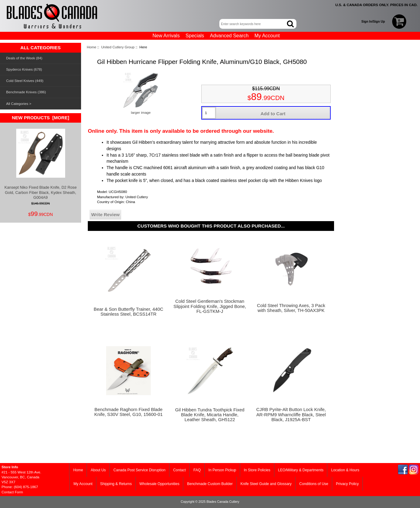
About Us (98, 470)
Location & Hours (345, 470)
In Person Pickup (222, 470)
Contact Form (12, 492)
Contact (179, 470)
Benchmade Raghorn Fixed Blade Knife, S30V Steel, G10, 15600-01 (128, 412)
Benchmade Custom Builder (210, 484)
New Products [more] (41, 118)
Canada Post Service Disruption (139, 470)
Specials (195, 36)
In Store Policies (257, 470)
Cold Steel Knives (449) (25, 81)
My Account (267, 36)
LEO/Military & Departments (301, 470)
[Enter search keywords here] (253, 24)
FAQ (197, 470)
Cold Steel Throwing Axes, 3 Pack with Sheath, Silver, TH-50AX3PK (291, 308)
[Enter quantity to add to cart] (209, 113)
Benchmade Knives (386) (26, 92)
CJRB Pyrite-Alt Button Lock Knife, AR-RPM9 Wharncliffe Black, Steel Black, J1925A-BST (291, 414)
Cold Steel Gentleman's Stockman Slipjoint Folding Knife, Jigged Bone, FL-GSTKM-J (210, 306)
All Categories (17, 104)
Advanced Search (229, 36)
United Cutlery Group (118, 47)
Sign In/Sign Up (373, 22)
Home (92, 47)
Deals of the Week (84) (24, 58)
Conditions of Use (314, 484)
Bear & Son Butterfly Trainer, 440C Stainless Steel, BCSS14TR (128, 312)
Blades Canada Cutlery (223, 502)
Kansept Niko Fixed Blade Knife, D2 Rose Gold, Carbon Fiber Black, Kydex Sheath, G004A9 (41, 164)
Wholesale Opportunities (160, 484)
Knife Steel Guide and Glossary (266, 484)
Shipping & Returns (116, 484)
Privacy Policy (347, 484)
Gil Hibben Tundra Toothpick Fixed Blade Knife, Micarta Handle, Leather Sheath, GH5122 (210, 415)
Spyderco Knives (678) (24, 69)
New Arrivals (166, 36)
